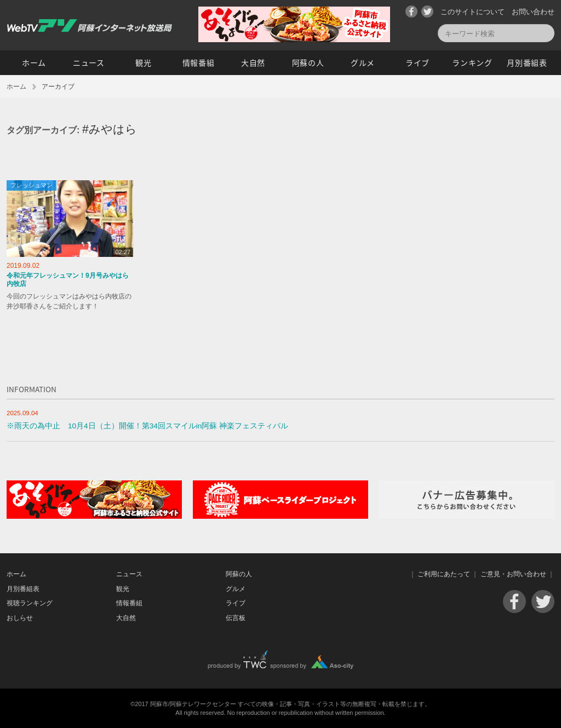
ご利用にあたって (444, 574)
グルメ (363, 62)
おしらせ (20, 618)
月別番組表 (527, 62)
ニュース (89, 62)
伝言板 (236, 618)
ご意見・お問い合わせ (513, 574)
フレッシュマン (32, 185)
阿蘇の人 (308, 62)
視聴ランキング (30, 603)
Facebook (411, 12)
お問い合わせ (533, 12)
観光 (143, 62)
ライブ (417, 62)
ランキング (472, 62)
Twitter (427, 12)
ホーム (34, 62)
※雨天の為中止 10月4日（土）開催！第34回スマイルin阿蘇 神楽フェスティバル (147, 426)
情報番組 (199, 62)
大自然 (253, 62)
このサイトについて (473, 12)
